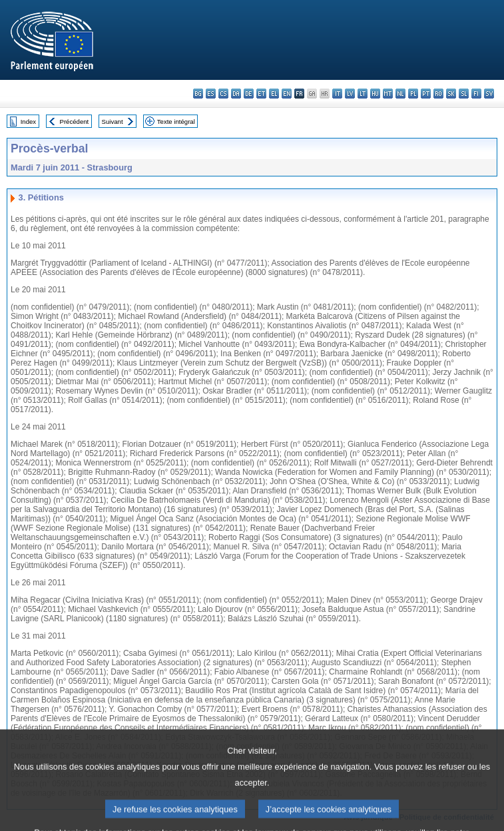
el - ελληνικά (274, 94)
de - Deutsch (249, 94)
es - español (211, 94)
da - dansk (236, 94)
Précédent (75, 122)
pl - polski (413, 94)
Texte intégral (176, 122)
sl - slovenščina (464, 94)
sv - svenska (489, 94)
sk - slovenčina (451, 94)
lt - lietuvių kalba (363, 94)
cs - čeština (223, 94)
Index (28, 122)
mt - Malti (388, 94)
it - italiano (337, 94)
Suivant (113, 122)
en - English (287, 94)
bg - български (198, 94)
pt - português (426, 94)
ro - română (438, 94)
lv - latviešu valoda (350, 94)
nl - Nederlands (400, 94)
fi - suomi (476, 94)
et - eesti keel (261, 94)
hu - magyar (375, 94)
